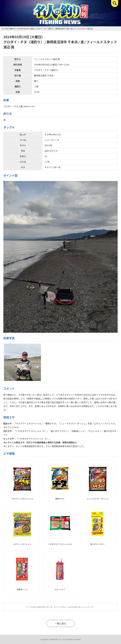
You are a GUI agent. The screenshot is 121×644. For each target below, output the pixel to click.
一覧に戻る (60, 623)
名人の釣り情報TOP (9, 29)
